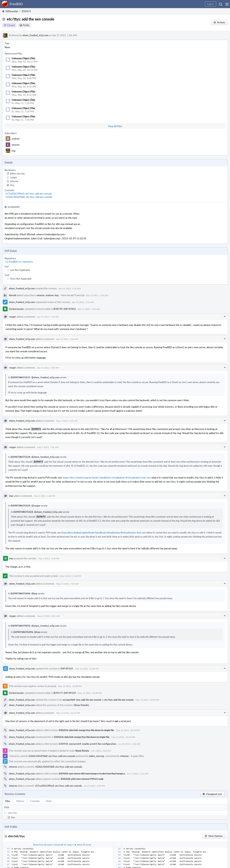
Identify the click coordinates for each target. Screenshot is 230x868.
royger (14, 177)
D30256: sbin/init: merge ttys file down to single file (86, 730)
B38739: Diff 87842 (65, 309)
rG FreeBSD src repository (19, 262)
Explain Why (138, 756)
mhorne (14, 181)
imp (14, 151)
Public (26, 25)
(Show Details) (81, 705)
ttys (13, 817)
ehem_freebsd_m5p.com (36, 35)
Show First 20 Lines (43, 845)
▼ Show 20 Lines (83, 845)
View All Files (115, 126)
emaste (16, 145)
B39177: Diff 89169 (65, 693)
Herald (12, 295)
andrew (16, 139)
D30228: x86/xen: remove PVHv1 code (82, 779)
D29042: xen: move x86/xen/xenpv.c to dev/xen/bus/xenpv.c (92, 774)
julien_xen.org (17, 173)
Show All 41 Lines (63, 845)
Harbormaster (16, 309)
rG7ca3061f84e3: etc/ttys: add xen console (29, 194)
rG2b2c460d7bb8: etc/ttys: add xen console (29, 197)
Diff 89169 (67, 669)
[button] (227, 4)
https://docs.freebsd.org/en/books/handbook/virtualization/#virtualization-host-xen (107, 478)
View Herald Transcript (73, 295)
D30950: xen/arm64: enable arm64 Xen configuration (87, 744)
